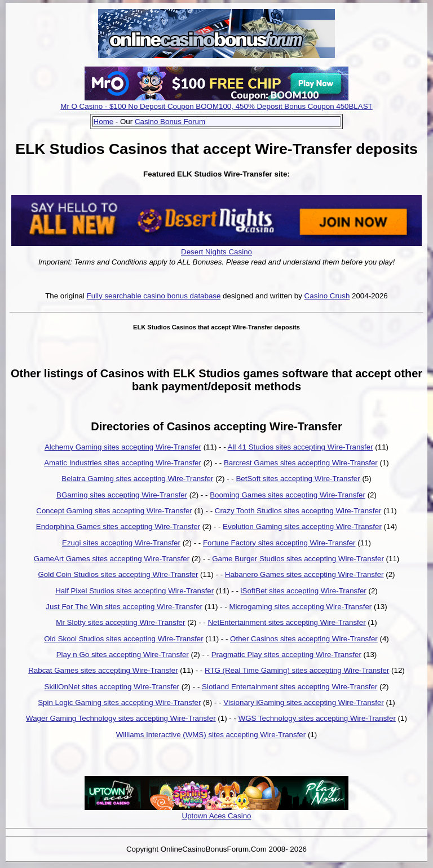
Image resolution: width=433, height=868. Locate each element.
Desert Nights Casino (216, 252)
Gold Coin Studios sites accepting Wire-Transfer (118, 574)
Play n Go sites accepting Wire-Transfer (123, 655)
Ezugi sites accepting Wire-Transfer (121, 543)
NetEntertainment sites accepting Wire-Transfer (286, 622)
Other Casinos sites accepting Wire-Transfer (304, 639)
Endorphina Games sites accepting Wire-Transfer (118, 526)
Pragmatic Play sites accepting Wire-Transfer (286, 655)
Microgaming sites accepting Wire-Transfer (300, 607)
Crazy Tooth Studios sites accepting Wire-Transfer (298, 511)
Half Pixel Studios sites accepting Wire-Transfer (134, 591)
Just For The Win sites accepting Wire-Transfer (124, 607)
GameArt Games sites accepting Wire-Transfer (112, 559)
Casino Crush (327, 296)
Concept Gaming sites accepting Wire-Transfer (114, 511)
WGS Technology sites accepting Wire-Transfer (317, 718)
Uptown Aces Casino (217, 816)
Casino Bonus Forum (170, 122)
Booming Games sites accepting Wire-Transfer (288, 495)
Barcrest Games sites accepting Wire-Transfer (301, 463)
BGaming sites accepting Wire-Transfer (122, 495)
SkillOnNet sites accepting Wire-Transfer (112, 687)
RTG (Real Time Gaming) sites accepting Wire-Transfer (297, 670)
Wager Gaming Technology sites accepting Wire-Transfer (121, 718)
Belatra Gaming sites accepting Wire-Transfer (137, 479)
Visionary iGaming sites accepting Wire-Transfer (303, 702)
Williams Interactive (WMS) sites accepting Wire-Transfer (211, 735)
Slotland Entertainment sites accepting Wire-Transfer (290, 687)
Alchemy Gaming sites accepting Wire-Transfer (123, 447)
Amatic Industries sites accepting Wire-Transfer (123, 463)
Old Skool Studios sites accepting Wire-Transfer (123, 639)
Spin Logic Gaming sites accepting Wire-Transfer (119, 702)
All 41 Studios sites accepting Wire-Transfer (301, 447)
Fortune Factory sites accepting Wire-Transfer (279, 543)
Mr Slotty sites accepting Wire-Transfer (120, 622)
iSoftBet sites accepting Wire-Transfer (304, 591)
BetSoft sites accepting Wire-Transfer (298, 479)
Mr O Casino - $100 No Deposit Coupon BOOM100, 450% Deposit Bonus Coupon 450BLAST (216, 106)
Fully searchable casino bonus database (154, 296)
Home (104, 122)
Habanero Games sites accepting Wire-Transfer (304, 574)
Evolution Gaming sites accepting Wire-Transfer (302, 526)
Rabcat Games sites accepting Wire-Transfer (103, 670)
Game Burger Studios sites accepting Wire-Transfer (298, 559)
